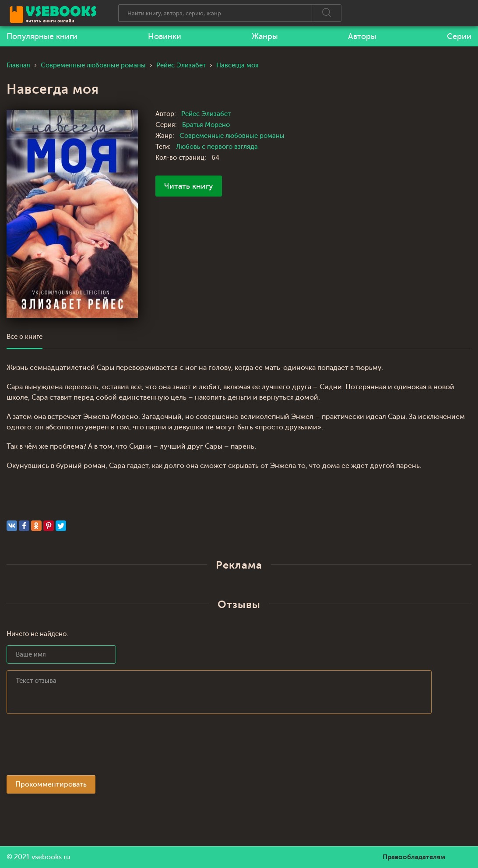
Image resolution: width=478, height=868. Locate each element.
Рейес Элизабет (206, 114)
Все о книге (25, 337)
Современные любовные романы (232, 136)
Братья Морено (206, 125)
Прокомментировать (51, 784)
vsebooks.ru (51, 857)
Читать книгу (189, 186)
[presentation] (73, 747)
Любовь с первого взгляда (217, 147)
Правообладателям (414, 857)
